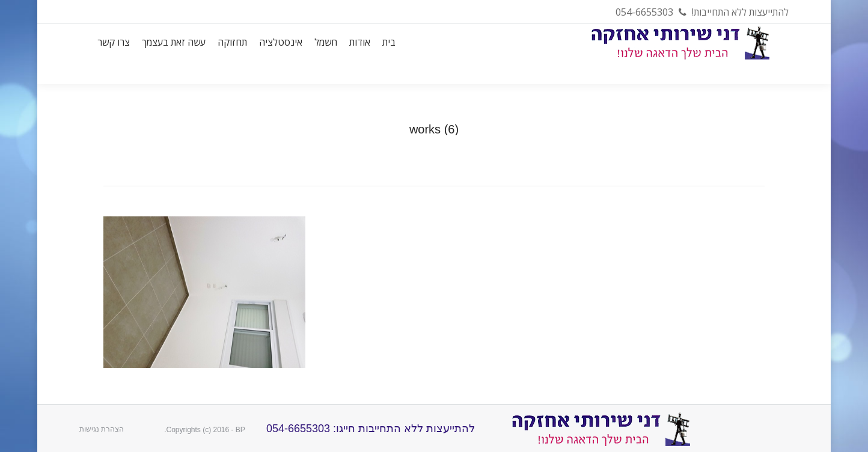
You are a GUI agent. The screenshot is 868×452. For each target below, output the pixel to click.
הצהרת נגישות (102, 429)
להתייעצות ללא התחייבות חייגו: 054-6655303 (369, 429)
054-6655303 (644, 12)
